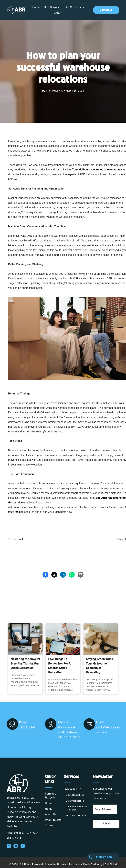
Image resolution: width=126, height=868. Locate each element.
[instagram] (23, 846)
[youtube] (16, 846)
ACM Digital (110, 864)
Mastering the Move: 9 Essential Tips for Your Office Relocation (25, 664)
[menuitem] (36, 7)
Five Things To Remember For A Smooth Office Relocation (59, 666)
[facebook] (9, 846)
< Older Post (16, 539)
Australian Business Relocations (64, 864)
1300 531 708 (27, 728)
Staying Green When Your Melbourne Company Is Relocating (100, 666)
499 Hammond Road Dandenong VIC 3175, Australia (69, 732)
